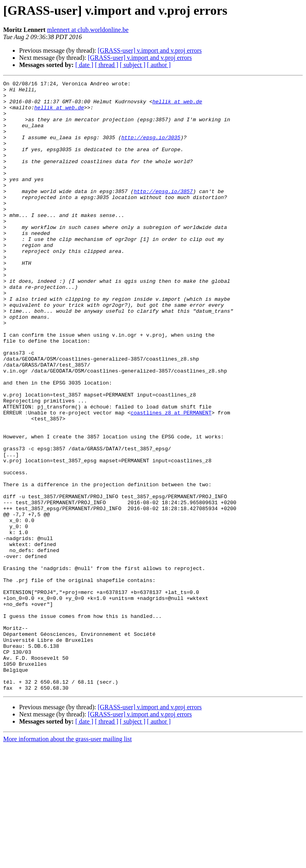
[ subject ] (133, 65)
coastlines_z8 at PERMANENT (171, 479)
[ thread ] (107, 65)
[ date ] (84, 65)
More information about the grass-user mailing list (68, 861)
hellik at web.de (177, 106)
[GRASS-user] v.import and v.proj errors (150, 50)
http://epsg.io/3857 (163, 214)
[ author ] (159, 65)
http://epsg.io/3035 (151, 149)
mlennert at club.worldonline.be (88, 30)
